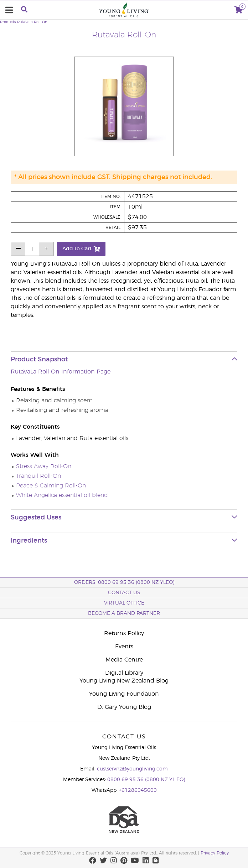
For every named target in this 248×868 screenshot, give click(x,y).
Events (124, 647)
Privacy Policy (215, 853)
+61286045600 (138, 790)
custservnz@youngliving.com (132, 769)
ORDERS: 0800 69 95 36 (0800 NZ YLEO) (124, 582)
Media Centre (124, 660)
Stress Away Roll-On (44, 466)
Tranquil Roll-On (38, 476)
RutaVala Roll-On (32, 22)
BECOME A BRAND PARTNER (124, 613)
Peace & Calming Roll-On (51, 486)
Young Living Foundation (124, 694)
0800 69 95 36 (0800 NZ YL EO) (146, 780)
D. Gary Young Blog (124, 707)
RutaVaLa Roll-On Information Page (61, 372)
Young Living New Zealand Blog (124, 681)
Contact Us (124, 593)
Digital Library (124, 673)
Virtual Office (124, 603)
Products (8, 22)
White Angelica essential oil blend (62, 495)
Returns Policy (124, 633)
